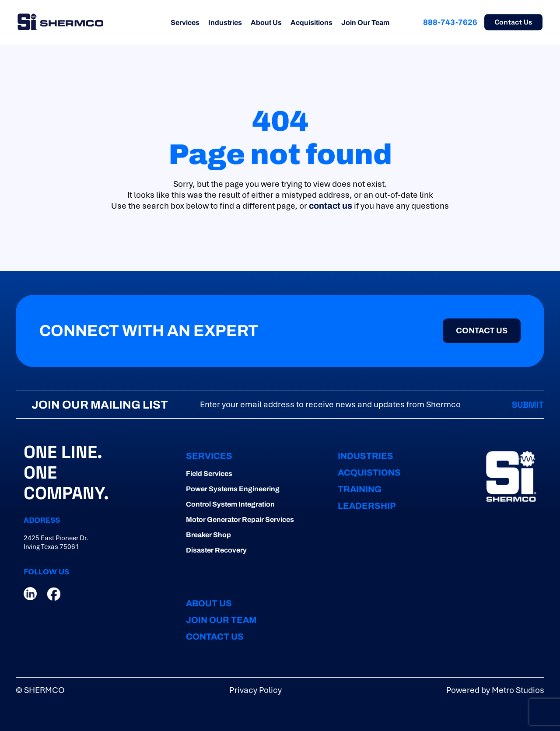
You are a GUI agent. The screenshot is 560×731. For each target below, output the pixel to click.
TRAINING (360, 489)
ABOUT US (209, 603)
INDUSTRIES (366, 456)
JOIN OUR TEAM (221, 620)
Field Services (209, 474)
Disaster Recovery (216, 550)
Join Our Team (365, 23)
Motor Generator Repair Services (240, 519)
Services (185, 23)
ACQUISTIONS (369, 472)
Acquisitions (311, 23)
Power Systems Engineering (233, 489)
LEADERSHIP (367, 506)
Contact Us (513, 22)
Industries (225, 23)
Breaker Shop (208, 535)
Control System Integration (230, 504)
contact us (331, 206)
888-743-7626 (450, 22)
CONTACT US (482, 331)
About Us (266, 23)
